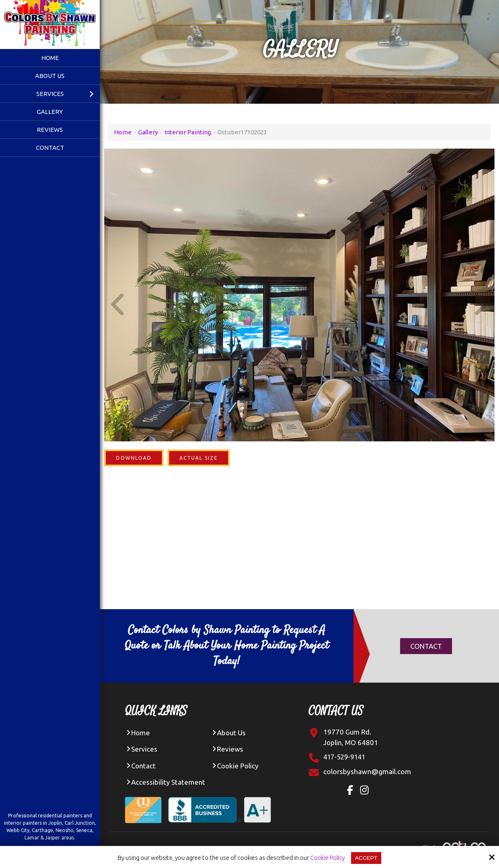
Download (134, 458)
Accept (366, 858)
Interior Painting (188, 132)
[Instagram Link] (367, 791)
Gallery (148, 132)
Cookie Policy (326, 858)
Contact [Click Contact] (426, 646)
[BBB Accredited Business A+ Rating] (223, 805)
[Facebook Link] (352, 791)
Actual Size (199, 458)
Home (123, 132)
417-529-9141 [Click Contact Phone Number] (346, 757)
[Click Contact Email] (368, 772)
